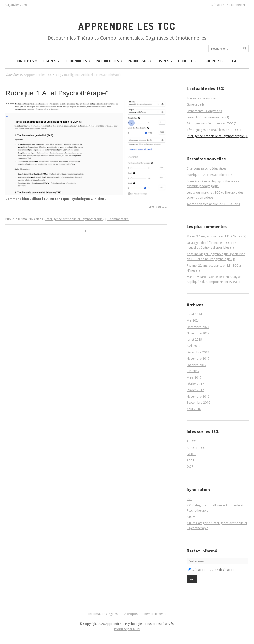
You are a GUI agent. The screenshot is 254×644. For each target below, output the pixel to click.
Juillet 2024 (194, 314)
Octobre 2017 (196, 365)
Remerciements (155, 614)
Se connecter (236, 5)
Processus (140, 61)
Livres (165, 61)
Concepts (27, 61)
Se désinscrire (224, 570)
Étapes (51, 61)
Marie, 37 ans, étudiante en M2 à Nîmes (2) (216, 236)
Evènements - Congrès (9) (205, 111)
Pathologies (109, 61)
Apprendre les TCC (127, 26)
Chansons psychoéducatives (206, 169)
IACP (190, 467)
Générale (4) (195, 105)
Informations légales (103, 614)
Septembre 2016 (198, 403)
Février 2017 (195, 384)
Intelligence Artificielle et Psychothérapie (74, 219)
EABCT (191, 454)
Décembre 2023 (198, 327)
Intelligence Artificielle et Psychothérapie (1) (217, 136)
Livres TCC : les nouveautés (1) (208, 117)
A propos (131, 614)
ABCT (190, 460)
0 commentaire (118, 219)
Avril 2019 (193, 346)
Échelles (187, 61)
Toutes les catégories (202, 98)
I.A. (235, 61)
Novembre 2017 (198, 358)
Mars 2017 (194, 378)
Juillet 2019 (194, 340)
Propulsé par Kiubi (127, 629)
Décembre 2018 (198, 352)
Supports (214, 61)
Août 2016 (194, 409)
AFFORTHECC (196, 448)
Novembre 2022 (198, 333)
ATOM (191, 517)
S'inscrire (218, 5)
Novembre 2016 (198, 396)
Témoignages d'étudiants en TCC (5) (212, 123)
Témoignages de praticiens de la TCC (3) (215, 130)
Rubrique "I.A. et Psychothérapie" (57, 93)
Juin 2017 (193, 371)
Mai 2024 (193, 321)
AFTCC (191, 441)
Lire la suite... (158, 206)
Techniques (78, 61)
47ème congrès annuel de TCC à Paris (213, 204)
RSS (189, 499)
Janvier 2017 (195, 390)
